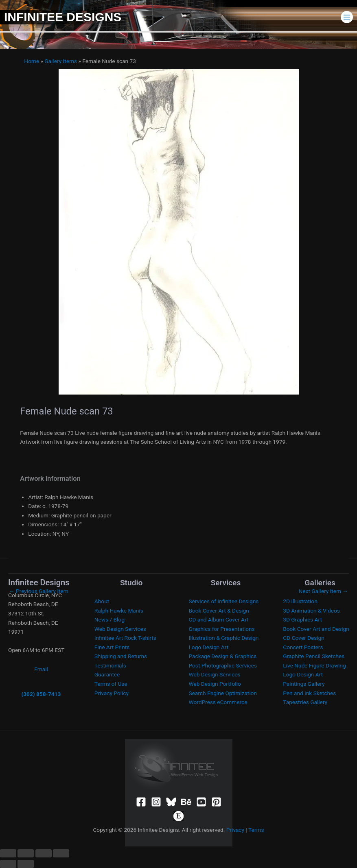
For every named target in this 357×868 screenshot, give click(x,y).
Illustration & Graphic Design (224, 638)
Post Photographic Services (223, 665)
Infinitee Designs (63, 17)
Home (32, 61)
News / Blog (110, 619)
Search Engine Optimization (223, 693)
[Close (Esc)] (61, 853)
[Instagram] (156, 802)
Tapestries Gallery (305, 702)
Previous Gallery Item (39, 591)
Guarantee (107, 674)
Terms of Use (111, 684)
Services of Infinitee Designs (224, 601)
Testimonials (110, 665)
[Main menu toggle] (347, 17)
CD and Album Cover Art (219, 619)
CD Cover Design (304, 638)
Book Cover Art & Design (219, 611)
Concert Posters (303, 647)
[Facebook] (141, 802)
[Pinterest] (216, 802)
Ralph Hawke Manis (119, 611)
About (102, 601)
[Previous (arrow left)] (8, 864)
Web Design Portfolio (215, 684)
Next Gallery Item (323, 591)
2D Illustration (300, 601)
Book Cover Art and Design (316, 629)
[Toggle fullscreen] (26, 853)
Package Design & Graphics (223, 656)
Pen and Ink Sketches (309, 693)
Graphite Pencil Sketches (314, 656)
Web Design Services (120, 629)
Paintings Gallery (304, 684)
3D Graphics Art (302, 619)
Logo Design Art (209, 647)
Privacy (235, 830)
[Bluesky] (171, 802)
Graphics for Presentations (222, 629)
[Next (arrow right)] (26, 864)
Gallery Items (61, 61)
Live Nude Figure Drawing (314, 665)
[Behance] (186, 802)
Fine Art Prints (112, 647)
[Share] (44, 853)
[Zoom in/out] (8, 853)
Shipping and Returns (121, 656)
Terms (256, 830)
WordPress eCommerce (218, 702)
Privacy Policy (112, 693)
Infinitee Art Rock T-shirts (125, 638)
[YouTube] (201, 802)
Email (41, 669)
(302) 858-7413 (41, 694)
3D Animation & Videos (311, 611)
